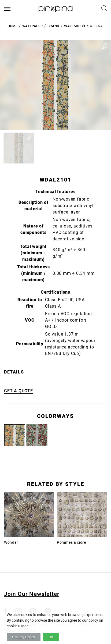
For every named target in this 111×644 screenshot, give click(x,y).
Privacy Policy (24, 637)
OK (51, 637)
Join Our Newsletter (32, 594)
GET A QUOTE (18, 391)
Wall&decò (75, 26)
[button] (19, 148)
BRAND (53, 26)
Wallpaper (32, 26)
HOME (12, 26)
